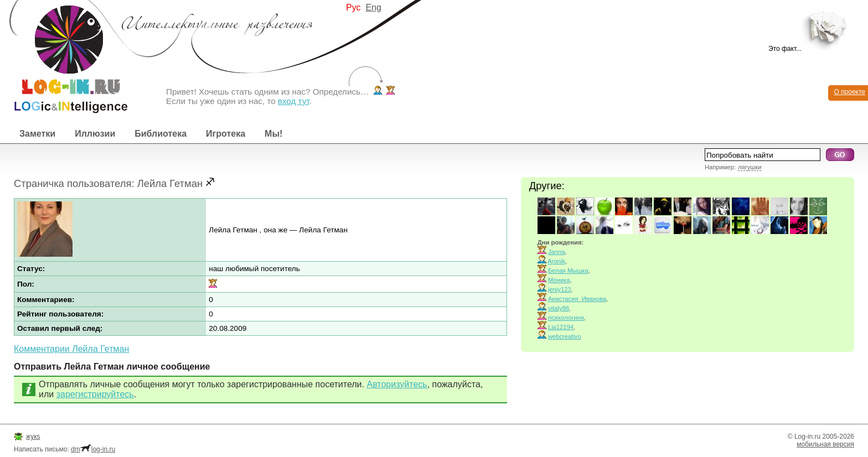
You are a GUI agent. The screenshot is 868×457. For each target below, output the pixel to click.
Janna (556, 252)
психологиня (566, 318)
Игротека (226, 134)
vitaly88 (559, 308)
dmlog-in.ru (93, 449)
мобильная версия (825, 444)
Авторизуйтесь (397, 384)
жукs (33, 437)
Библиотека (161, 134)
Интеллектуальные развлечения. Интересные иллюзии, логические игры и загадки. (64, 57)
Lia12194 (561, 327)
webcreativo (565, 336)
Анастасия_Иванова (577, 299)
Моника (559, 280)
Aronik (556, 261)
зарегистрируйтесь (95, 394)
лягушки (750, 167)
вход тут (294, 101)
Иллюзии (95, 134)
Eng (373, 7)
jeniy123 (560, 289)
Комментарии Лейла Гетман (71, 349)
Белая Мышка (568, 271)
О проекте (849, 92)
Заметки (37, 134)
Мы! (273, 134)
